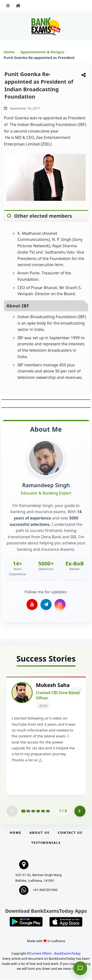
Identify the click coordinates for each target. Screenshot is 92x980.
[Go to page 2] (28, 811)
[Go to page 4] (38, 811)
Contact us (70, 833)
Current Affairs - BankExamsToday (55, 954)
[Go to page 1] (23, 811)
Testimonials (46, 843)
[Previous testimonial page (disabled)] (12, 811)
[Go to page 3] (33, 811)
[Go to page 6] (48, 811)
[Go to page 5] (43, 811)
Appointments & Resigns (43, 52)
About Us (39, 833)
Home (9, 52)
